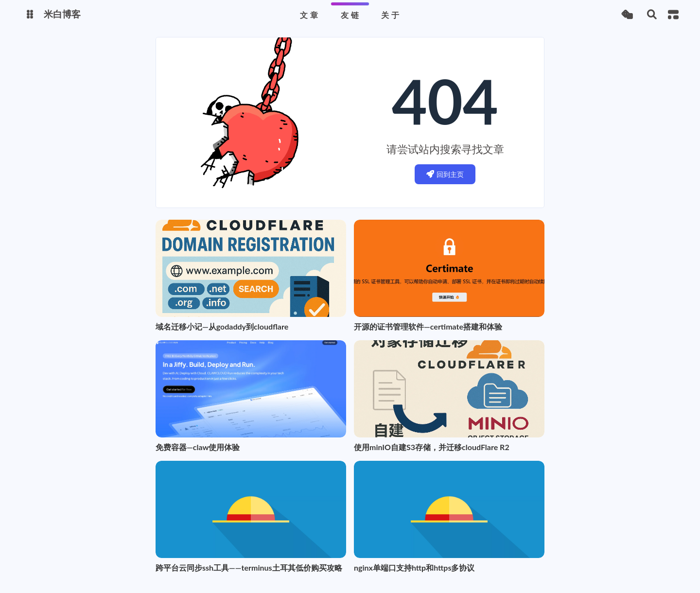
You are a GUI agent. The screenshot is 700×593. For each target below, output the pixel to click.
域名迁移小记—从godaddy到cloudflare (222, 326)
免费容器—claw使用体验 (198, 447)
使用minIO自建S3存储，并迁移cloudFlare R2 (432, 447)
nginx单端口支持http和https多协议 (414, 567)
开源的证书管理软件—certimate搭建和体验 (428, 326)
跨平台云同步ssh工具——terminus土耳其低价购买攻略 (249, 567)
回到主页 (445, 174)
